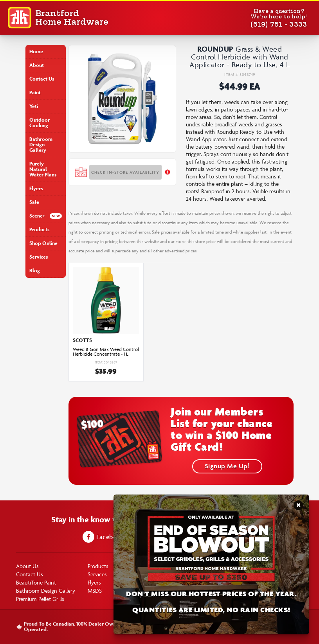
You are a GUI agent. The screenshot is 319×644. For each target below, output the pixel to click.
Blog (35, 271)
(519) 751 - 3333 (279, 24)
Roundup (215, 49)
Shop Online (43, 243)
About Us (27, 566)
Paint (35, 93)
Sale (34, 202)
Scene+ (37, 216)
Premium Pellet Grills (40, 599)
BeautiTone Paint (36, 582)
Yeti (34, 106)
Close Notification (298, 508)
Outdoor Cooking (40, 123)
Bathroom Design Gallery (41, 145)
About (37, 65)
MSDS (95, 591)
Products (40, 229)
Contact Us (42, 79)
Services (39, 257)
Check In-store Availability (125, 172)
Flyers (36, 188)
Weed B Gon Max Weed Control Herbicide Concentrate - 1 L (106, 352)
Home (36, 51)
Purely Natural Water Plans (43, 169)
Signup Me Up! (227, 466)
